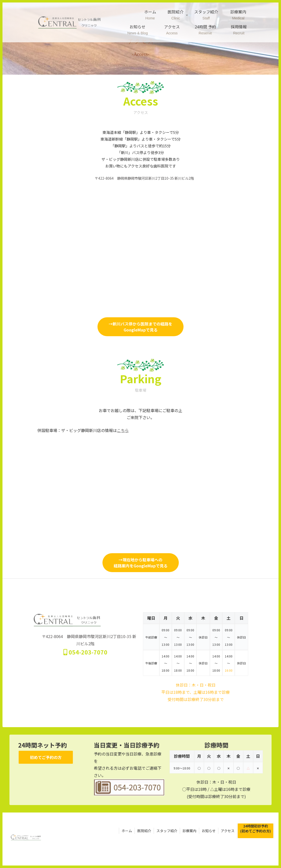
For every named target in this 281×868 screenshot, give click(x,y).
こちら (123, 430)
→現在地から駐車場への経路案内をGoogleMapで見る (141, 563)
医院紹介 (144, 831)
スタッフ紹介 (167, 831)
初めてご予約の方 (46, 757)
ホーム (127, 831)
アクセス (228, 831)
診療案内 (189, 831)
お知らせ (209, 831)
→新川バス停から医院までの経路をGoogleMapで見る (140, 327)
